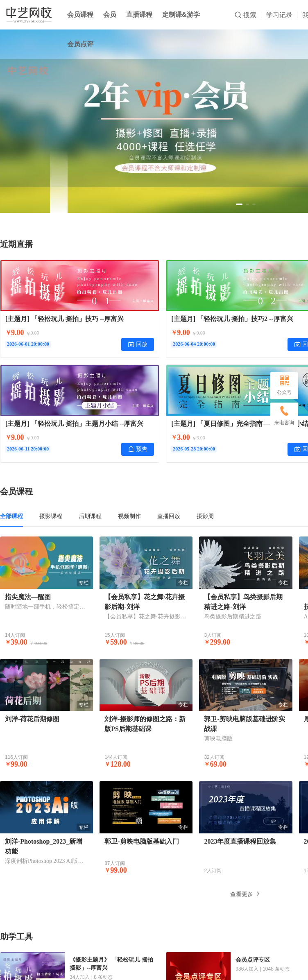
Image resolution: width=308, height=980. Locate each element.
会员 (110, 15)
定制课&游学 (181, 15)
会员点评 (80, 44)
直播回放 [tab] (169, 516)
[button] (239, 204)
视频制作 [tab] (129, 516)
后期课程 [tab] (90, 516)
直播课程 (139, 15)
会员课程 (80, 15)
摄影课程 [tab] (51, 516)
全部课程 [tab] (11, 516)
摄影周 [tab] (205, 516)
